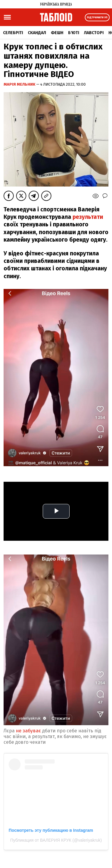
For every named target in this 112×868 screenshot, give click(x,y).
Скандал (37, 33)
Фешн (57, 33)
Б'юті (74, 33)
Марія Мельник (20, 84)
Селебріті (13, 33)
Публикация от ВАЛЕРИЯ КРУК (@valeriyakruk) (56, 840)
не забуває (29, 731)
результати (88, 217)
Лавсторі (94, 33)
